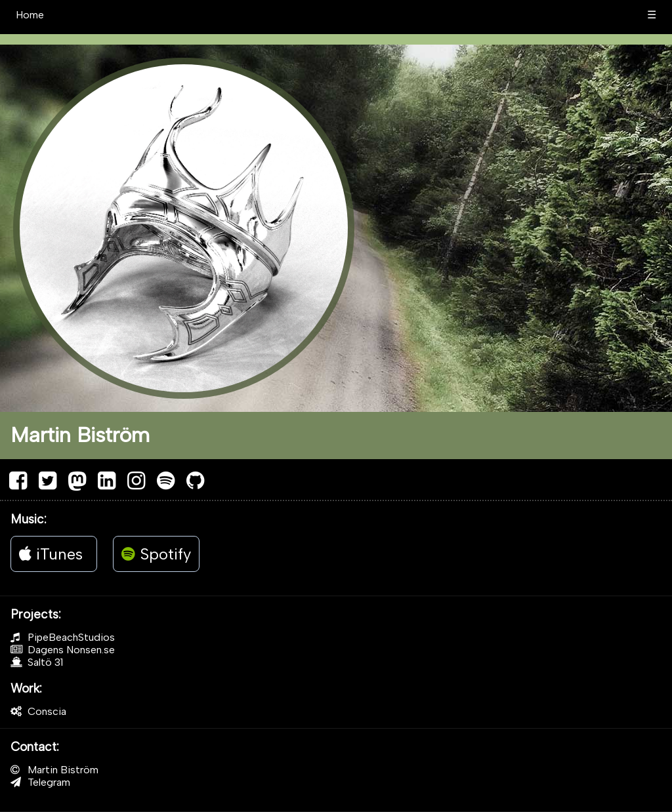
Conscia (38, 711)
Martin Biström (54, 770)
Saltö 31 (37, 662)
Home (30, 15)
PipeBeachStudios (63, 637)
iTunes (51, 554)
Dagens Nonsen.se (63, 650)
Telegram (40, 782)
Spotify (156, 554)
